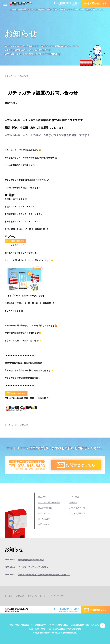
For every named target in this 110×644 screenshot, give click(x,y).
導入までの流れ (45, 508)
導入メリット (44, 497)
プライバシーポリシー (38, 596)
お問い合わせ (44, 524)
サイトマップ (57, 596)
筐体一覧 (73, 502)
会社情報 (9, 596)
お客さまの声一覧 (77, 508)
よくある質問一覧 (77, 513)
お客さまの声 (44, 513)
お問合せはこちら (98, 3)
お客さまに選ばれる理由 (49, 502)
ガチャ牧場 (74, 497)
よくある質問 (44, 519)
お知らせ (20, 596)
